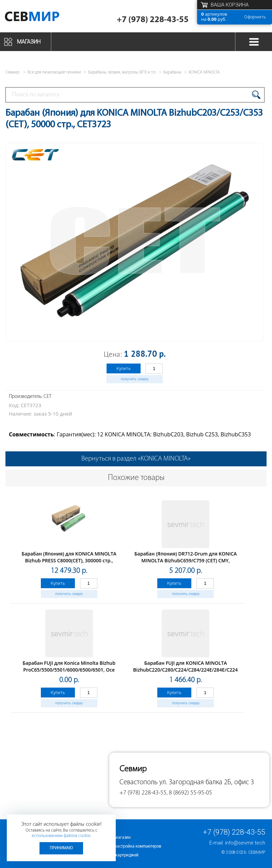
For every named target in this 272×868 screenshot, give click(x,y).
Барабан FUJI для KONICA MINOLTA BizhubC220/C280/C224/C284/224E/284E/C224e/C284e (195, 666)
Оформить (255, 17)
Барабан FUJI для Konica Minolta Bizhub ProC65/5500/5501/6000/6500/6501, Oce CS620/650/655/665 (69, 670)
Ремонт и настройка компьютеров (129, 846)
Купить (124, 368)
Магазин (29, 42)
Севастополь (139, 782)
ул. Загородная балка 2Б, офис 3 (207, 782)
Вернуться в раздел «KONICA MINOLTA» (136, 459)
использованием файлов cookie (61, 836)
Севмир (257, 852)
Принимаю (61, 848)
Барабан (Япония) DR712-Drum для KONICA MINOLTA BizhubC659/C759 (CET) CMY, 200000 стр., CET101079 (186, 560)
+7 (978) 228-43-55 (153, 20)
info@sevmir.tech (245, 843)
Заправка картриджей (117, 855)
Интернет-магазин (113, 838)
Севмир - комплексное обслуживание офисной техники (42, 18)
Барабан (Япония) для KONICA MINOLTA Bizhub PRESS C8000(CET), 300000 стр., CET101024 (69, 560)
